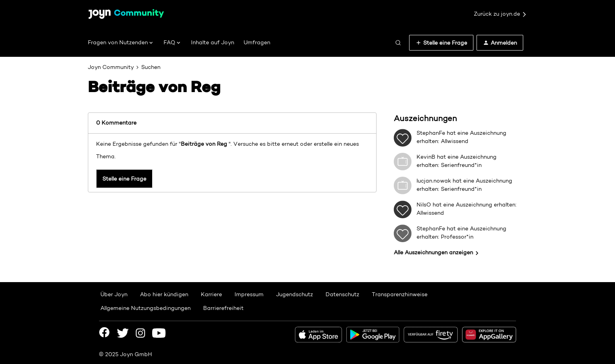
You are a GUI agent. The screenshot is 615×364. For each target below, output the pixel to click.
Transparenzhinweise (400, 294)
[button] (441, 43)
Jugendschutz (295, 294)
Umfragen (257, 42)
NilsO (424, 205)
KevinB (426, 157)
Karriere (211, 294)
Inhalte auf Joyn (213, 42)
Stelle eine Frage (124, 179)
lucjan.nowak (434, 181)
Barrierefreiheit (223, 308)
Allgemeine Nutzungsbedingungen (146, 308)
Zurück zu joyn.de (500, 14)
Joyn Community (111, 67)
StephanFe (431, 133)
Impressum (249, 294)
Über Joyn (114, 294)
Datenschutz (342, 294)
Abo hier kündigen (164, 294)
